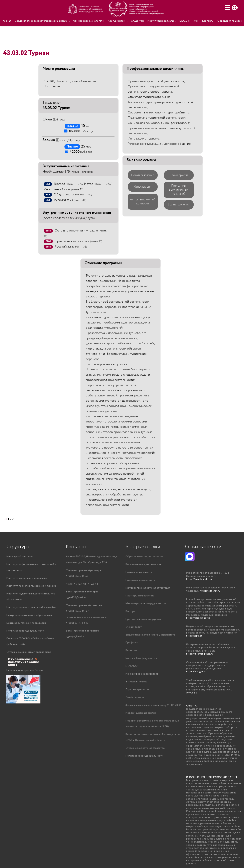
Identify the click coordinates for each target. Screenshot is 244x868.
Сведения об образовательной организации (41, 21)
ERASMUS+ (132, 666)
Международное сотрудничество (146, 604)
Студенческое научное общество (145, 748)
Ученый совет (134, 627)
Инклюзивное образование (142, 674)
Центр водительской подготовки (26, 623)
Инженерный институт (20, 557)
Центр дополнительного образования (29, 615)
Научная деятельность (139, 572)
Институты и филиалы (161, 21)
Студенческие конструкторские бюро (29, 652)
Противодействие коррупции (143, 619)
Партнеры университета (140, 596)
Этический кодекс (136, 682)
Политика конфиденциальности (25, 631)
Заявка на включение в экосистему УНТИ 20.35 (153, 705)
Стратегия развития (137, 690)
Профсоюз (132, 643)
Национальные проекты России (25, 670)
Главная (7, 21)
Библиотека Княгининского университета (150, 635)
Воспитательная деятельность (143, 564)
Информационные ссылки (141, 713)
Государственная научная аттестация (148, 588)
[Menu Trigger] (227, 8)
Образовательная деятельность (144, 557)
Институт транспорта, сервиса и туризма (31, 586)
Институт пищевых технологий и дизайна (31, 607)
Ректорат (131, 611)
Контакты (208, 21)
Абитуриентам (116, 21)
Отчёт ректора (135, 697)
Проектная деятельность (140, 580)
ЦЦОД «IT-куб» (189, 21)
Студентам (137, 21)
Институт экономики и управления (27, 578)
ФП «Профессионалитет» (89, 21)
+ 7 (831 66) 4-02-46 (82, 584)
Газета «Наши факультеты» (141, 658)
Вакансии (131, 650)
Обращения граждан (230, 21)
